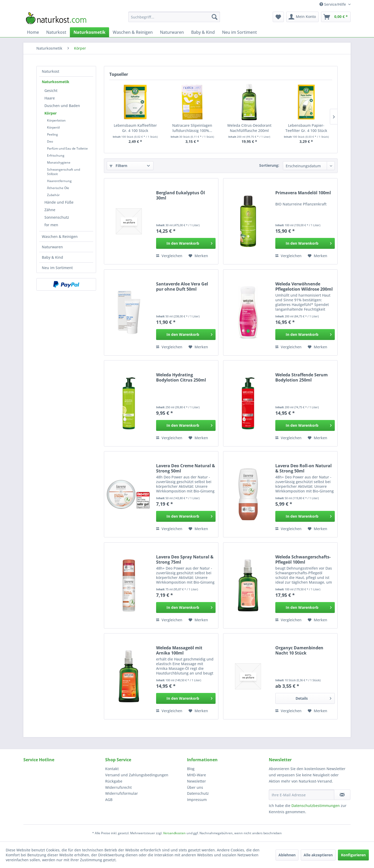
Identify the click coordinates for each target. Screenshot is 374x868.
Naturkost (51, 71)
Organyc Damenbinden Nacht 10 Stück (299, 650)
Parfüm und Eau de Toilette (67, 148)
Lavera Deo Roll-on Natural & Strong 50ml (303, 468)
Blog (191, 769)
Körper (51, 113)
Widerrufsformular (122, 793)
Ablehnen (287, 855)
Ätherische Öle (58, 188)
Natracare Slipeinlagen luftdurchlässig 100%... (192, 128)
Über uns (195, 787)
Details (313, 697)
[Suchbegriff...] (174, 17)
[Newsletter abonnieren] (342, 795)
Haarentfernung (59, 181)
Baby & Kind (52, 257)
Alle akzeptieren (318, 855)
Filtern (118, 166)
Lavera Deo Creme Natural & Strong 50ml (186, 468)
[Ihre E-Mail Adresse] (302, 795)
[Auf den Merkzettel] (198, 256)
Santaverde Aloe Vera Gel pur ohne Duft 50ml (182, 286)
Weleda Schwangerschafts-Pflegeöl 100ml (303, 559)
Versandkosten (174, 833)
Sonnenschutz (57, 217)
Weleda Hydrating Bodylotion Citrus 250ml (181, 377)
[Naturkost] (56, 32)
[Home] (33, 32)
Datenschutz (198, 793)
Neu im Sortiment (57, 268)
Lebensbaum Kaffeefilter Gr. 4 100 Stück (135, 128)
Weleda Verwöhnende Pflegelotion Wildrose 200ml (304, 286)
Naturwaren (52, 247)
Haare (50, 98)
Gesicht (51, 91)
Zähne (50, 210)
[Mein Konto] (302, 17)
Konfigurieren (353, 855)
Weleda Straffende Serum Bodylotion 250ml (302, 377)
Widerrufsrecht (118, 787)
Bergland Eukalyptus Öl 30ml (181, 195)
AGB (109, 800)
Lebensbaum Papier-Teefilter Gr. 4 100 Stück (306, 128)
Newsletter (196, 781)
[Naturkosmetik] (89, 32)
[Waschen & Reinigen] (133, 32)
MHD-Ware (196, 775)
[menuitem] (174, 17)
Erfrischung (56, 155)
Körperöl (53, 127)
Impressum (197, 800)
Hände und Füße (59, 202)
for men (51, 225)
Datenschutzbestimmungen (316, 806)
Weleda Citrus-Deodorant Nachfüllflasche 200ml (249, 128)
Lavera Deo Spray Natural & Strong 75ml (185, 559)
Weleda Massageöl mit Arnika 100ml (179, 650)
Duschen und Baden (62, 106)
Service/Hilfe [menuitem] (333, 4)
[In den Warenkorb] (186, 243)
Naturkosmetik (56, 82)
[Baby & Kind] (203, 32)
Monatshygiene (59, 162)
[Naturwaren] (172, 32)
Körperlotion (56, 120)
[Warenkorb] (336, 17)
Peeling (52, 134)
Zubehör (53, 195)
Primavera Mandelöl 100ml (303, 193)
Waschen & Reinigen (60, 236)
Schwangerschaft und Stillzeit (64, 172)
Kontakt (112, 769)
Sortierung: (269, 165)
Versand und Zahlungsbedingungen (137, 775)
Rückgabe (114, 781)
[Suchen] (215, 17)
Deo (50, 141)
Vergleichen (169, 256)
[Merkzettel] (278, 17)
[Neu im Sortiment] (239, 32)
